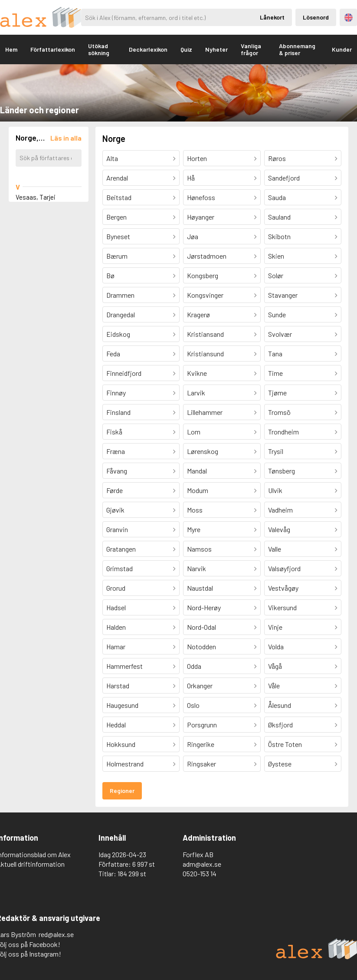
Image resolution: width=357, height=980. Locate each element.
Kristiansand (205, 334)
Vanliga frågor (251, 49)
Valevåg (279, 529)
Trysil (276, 451)
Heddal (116, 725)
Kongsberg (203, 275)
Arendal (117, 178)
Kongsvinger (205, 295)
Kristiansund (205, 354)
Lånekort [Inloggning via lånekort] (272, 17)
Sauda (277, 197)
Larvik (196, 393)
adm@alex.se (202, 864)
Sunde (277, 314)
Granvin (117, 529)
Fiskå (114, 432)
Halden (116, 627)
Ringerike (201, 744)
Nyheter (216, 49)
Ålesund (280, 705)
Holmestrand (125, 764)
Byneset (118, 236)
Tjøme (277, 393)
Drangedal (121, 314)
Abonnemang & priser (297, 49)
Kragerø (198, 314)
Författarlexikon (53, 49)
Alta (112, 158)
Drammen (120, 295)
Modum (198, 490)
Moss (195, 510)
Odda (194, 666)
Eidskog (118, 334)
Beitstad (119, 197)
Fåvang (117, 471)
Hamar (116, 646)
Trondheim (283, 432)
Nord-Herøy (204, 607)
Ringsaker (201, 764)
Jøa (193, 236)
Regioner (122, 791)
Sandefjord (284, 178)
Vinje (275, 627)
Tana (275, 354)
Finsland (118, 412)
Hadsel (116, 607)
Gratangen (121, 549)
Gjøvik (115, 510)
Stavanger (283, 295)
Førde (115, 490)
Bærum (117, 256)
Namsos (199, 549)
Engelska (349, 18)
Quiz (186, 49)
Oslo (193, 705)
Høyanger (201, 217)
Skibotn (279, 236)
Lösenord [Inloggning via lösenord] (316, 17)
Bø (110, 275)
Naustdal (200, 588)
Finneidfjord (124, 373)
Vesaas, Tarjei (36, 197)
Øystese (280, 764)
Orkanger (200, 686)
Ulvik (275, 490)
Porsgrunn (202, 725)
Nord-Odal (201, 627)
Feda (113, 354)
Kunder (342, 49)
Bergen (116, 217)
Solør (276, 275)
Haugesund (122, 705)
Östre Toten (285, 744)
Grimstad (120, 568)
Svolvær (280, 334)
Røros (277, 158)
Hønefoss (201, 197)
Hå (191, 178)
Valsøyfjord (284, 568)
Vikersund (282, 607)
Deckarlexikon (148, 49)
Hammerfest (124, 666)
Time (275, 373)
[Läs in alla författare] (66, 138)
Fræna (116, 451)
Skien (276, 256)
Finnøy (116, 393)
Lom (194, 432)
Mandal (197, 471)
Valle (275, 549)
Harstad (118, 686)
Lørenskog (203, 451)
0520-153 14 (200, 873)
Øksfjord (280, 725)
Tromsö (279, 412)
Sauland (279, 217)
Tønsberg (282, 471)
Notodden (201, 646)
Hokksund (121, 744)
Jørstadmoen (207, 256)
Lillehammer (205, 412)
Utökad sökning (99, 49)
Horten (197, 158)
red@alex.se (56, 934)
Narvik (197, 568)
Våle (274, 686)
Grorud (116, 588)
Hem (11, 49)
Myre (194, 529)
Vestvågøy (283, 588)
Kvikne (197, 373)
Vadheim (280, 510)
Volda (276, 646)
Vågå (275, 666)
